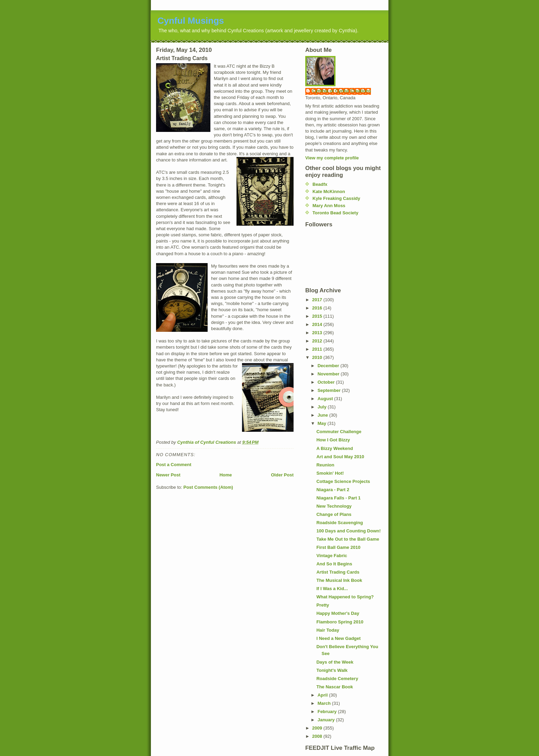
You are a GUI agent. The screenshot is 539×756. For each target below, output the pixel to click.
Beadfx (320, 184)
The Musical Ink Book (339, 580)
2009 (318, 728)
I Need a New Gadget (338, 638)
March (325, 703)
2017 (318, 300)
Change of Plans (334, 514)
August (326, 399)
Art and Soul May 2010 (340, 457)
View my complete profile (332, 158)
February (328, 712)
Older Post (282, 475)
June (323, 415)
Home (225, 475)
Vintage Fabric (332, 556)
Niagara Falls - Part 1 (338, 498)
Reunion (325, 465)
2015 (318, 316)
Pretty (323, 605)
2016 (318, 308)
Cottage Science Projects (343, 481)
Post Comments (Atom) (208, 487)
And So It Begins (334, 564)
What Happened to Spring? (345, 597)
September (330, 390)
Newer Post (168, 475)
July (323, 407)
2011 (318, 349)
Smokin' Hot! (330, 473)
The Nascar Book (334, 687)
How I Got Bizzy (333, 440)
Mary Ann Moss (329, 206)
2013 (318, 333)
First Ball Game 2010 (338, 547)
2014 (318, 324)
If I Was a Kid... (332, 589)
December (329, 366)
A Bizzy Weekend (334, 448)
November (329, 374)
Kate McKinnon (329, 191)
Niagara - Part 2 (333, 490)
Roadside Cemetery (337, 679)
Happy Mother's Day (338, 613)
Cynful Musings (191, 21)
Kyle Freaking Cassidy (336, 198)
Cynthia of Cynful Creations (342, 91)
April (323, 695)
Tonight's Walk (332, 670)
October (327, 382)
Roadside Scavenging (339, 523)
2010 (318, 357)
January (327, 720)
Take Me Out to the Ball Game (348, 539)
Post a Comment (174, 465)
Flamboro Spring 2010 (340, 622)
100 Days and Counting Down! (348, 531)
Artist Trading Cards (338, 572)
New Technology (334, 506)
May (323, 423)
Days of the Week (335, 662)
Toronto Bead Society (335, 213)
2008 (318, 736)
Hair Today (328, 630)
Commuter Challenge (339, 432)
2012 (318, 341)
